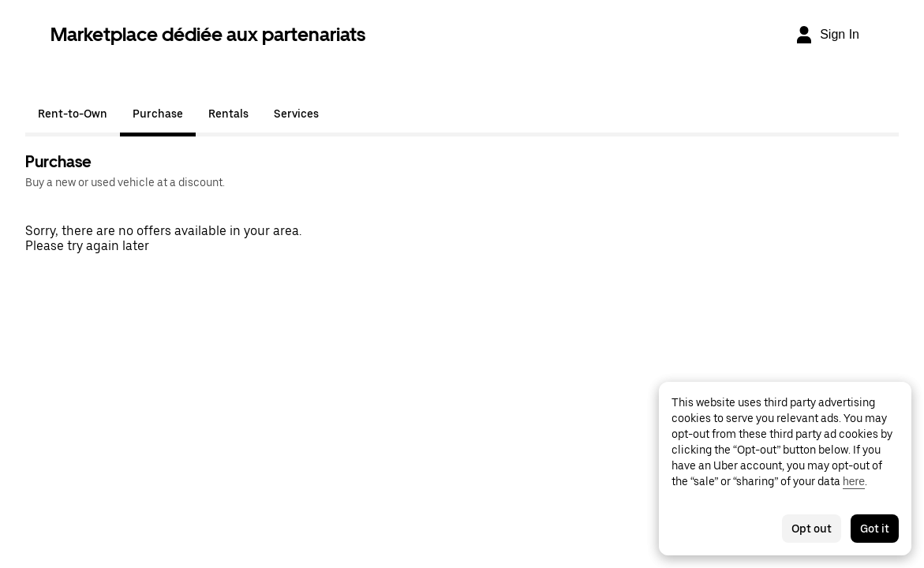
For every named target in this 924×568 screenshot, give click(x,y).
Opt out (812, 529)
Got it (875, 529)
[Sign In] (827, 35)
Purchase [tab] (158, 114)
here (854, 481)
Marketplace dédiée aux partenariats (208, 34)
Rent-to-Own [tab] (73, 114)
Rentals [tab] (228, 114)
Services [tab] (296, 114)
